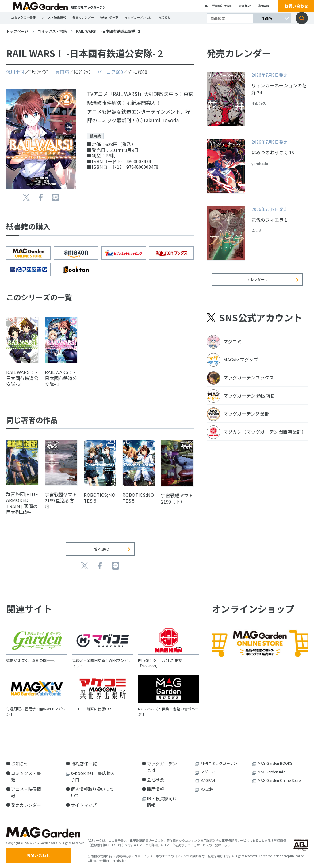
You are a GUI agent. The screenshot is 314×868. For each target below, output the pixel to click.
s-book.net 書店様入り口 (93, 772)
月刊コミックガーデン (219, 759)
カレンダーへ (257, 283)
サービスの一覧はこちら (213, 842)
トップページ (17, 31)
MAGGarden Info (272, 767)
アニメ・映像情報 (54, 17)
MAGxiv (207, 784)
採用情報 (263, 6)
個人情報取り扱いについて (92, 788)
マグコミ (208, 767)
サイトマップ (84, 800)
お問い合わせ (296, 6)
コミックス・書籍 (23, 17)
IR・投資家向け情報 (219, 6)
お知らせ (164, 17)
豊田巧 (62, 72)
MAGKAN (208, 776)
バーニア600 (110, 72)
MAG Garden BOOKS (275, 759)
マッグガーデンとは (138, 17)
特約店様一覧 (109, 17)
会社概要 (245, 6)
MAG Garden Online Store (279, 776)
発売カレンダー (83, 17)
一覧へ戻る (100, 544)
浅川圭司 (15, 72)
